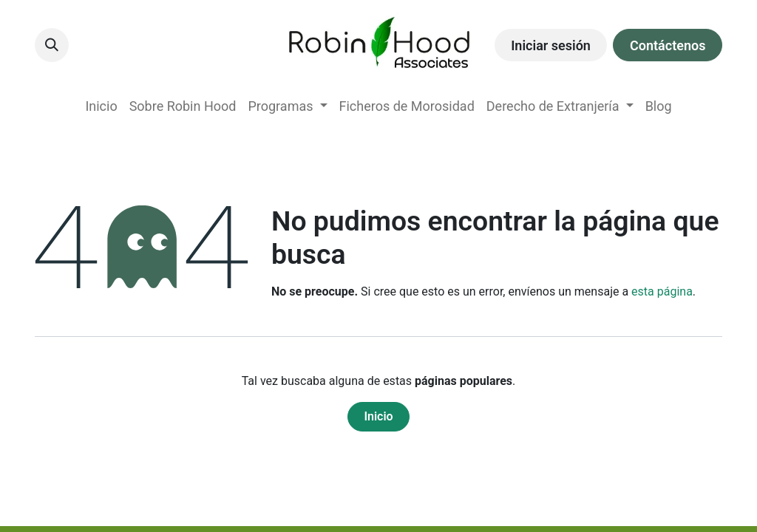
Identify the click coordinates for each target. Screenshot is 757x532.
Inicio (378, 416)
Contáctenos (668, 45)
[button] (52, 45)
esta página (662, 291)
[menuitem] (101, 106)
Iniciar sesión (551, 45)
